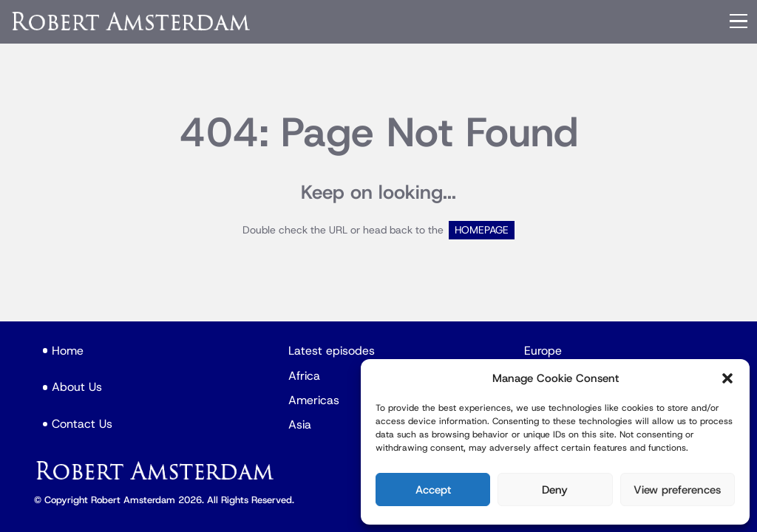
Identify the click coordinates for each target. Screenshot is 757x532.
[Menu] (739, 21)
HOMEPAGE (482, 230)
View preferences (677, 490)
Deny (555, 490)
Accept (433, 490)
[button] (727, 378)
